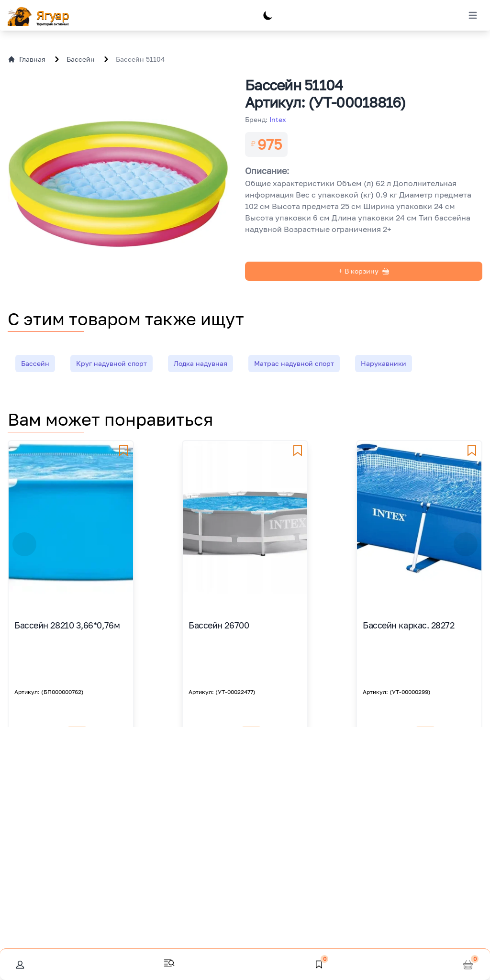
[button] (24, 544)
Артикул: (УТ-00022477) (222, 692)
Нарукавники (384, 363)
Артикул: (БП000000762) (49, 692)
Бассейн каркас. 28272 (409, 625)
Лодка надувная (200, 363)
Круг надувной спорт (111, 363)
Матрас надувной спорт (294, 363)
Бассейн (81, 59)
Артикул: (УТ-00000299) (397, 692)
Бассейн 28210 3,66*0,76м (67, 625)
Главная (27, 59)
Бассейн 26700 (219, 625)
